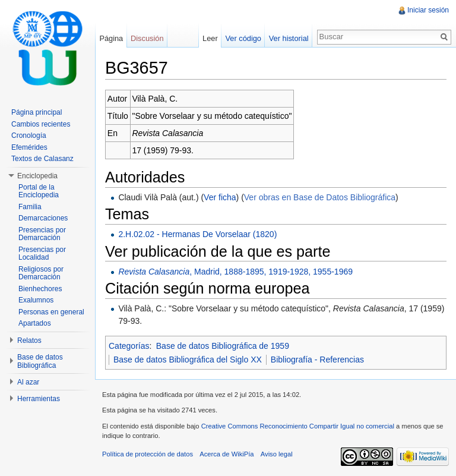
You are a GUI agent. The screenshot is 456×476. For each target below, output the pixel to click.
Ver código (243, 38)
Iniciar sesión (428, 10)
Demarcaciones (43, 218)
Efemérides (29, 147)
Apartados (35, 323)
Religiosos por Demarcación (41, 273)
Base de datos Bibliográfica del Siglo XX (188, 360)
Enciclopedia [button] (37, 176)
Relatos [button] (29, 341)
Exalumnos (36, 300)
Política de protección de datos (148, 454)
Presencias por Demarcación (42, 234)
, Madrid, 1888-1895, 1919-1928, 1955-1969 (235, 272)
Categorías (129, 346)
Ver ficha (220, 197)
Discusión (147, 38)
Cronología (29, 135)
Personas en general (51, 312)
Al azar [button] (28, 382)
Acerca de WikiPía (227, 454)
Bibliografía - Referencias (317, 360)
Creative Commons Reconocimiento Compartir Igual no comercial (298, 426)
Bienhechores (40, 289)
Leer (210, 38)
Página (111, 38)
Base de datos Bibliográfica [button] (40, 361)
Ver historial (289, 38)
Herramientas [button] (39, 399)
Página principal (37, 112)
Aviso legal (277, 454)
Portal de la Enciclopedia (39, 191)
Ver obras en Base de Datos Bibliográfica (320, 197)
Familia (30, 207)
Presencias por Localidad (42, 254)
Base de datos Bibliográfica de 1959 (223, 346)
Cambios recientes (41, 124)
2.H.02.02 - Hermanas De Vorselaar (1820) (197, 234)
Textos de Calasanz (42, 159)
